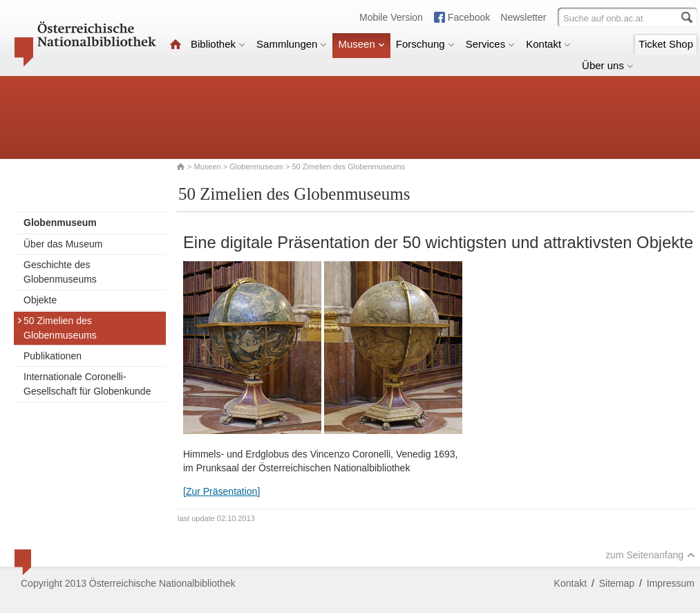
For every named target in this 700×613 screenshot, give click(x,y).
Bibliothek (218, 44)
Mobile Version (391, 17)
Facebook (469, 17)
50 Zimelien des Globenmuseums (57, 328)
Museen (361, 44)
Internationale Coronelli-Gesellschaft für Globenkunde (87, 384)
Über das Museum (63, 244)
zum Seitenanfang (650, 555)
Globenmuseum (256, 167)
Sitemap (617, 583)
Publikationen (53, 356)
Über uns (608, 65)
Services (491, 44)
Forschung (425, 44)
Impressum (671, 583)
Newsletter (523, 17)
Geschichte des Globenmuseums (60, 272)
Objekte (40, 300)
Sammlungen (292, 44)
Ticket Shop (666, 44)
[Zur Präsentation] (221, 491)
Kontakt (548, 44)
